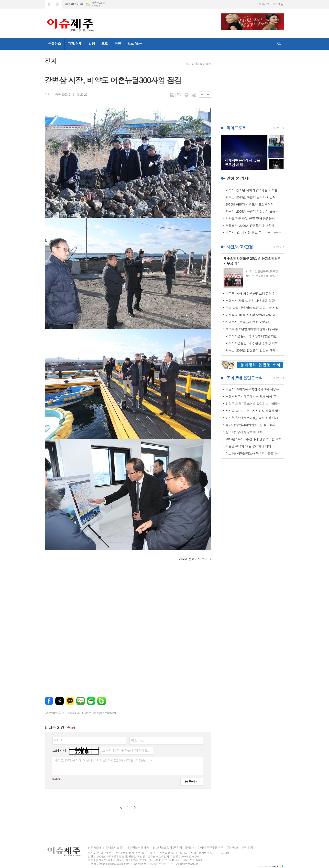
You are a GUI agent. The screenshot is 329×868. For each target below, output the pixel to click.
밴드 (102, 701)
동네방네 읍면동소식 (244, 378)
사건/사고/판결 (240, 247)
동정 (118, 43)
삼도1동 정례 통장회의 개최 (244, 432)
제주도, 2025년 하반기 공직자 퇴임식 (250, 197)
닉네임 (59, 740)
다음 (135, 807)
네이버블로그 (81, 701)
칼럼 (91, 43)
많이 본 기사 (237, 178)
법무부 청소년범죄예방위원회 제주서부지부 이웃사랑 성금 (253, 329)
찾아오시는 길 (114, 848)
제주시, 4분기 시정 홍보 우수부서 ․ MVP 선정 (253, 232)
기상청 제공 (97, 6)
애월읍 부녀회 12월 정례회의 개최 (248, 446)
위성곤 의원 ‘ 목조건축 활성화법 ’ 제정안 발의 (253, 404)
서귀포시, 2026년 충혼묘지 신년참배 (250, 225)
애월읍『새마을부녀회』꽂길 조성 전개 (252, 418)
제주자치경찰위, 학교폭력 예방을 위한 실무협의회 (253, 336)
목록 (172, 95)
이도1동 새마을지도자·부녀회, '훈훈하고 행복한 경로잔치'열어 (253, 453)
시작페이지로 (49, 4)
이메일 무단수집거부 (210, 848)
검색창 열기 (279, 44)
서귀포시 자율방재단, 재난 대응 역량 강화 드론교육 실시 (253, 301)
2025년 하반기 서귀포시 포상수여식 (249, 204)
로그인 (276, 4)
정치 (208, 64)
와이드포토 (236, 128)
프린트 (186, 95)
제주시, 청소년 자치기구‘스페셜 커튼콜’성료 (253, 190)
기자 (48, 94)
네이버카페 (91, 701)
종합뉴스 (55, 43)
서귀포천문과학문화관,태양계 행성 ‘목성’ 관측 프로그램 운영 (253, 397)
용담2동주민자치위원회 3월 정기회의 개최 (253, 425)
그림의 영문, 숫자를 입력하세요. (125, 750)
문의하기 (247, 848)
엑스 (60, 701)
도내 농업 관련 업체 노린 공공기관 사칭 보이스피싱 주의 (253, 308)
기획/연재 (75, 43)
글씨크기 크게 (202, 95)
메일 (179, 95)
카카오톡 (70, 701)
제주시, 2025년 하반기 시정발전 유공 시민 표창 (253, 211)
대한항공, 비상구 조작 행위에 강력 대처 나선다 (253, 315)
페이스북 (49, 701)
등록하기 (192, 781)
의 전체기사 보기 (193, 559)
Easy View (134, 43)
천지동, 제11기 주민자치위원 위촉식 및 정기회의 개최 (253, 411)
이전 (121, 807)
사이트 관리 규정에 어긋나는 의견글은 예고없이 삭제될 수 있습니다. (103, 760)
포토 (105, 43)
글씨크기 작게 (208, 95)
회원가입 (264, 4)
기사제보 (233, 848)
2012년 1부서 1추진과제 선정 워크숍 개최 (253, 439)
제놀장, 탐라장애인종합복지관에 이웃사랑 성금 (253, 389)
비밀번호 (137, 740)
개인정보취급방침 (138, 848)
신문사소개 (95, 848)
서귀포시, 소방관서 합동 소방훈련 (248, 322)
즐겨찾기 (57, 4)
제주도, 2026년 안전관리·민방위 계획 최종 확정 (253, 350)
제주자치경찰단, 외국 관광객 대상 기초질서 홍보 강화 (253, 343)
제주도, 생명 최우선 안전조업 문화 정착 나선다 (253, 294)
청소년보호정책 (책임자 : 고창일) (173, 848)
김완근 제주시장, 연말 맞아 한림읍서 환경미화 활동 (253, 218)
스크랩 (194, 95)
